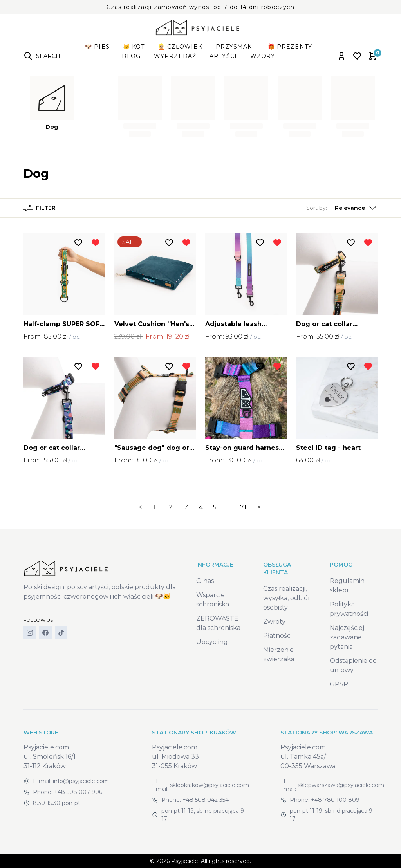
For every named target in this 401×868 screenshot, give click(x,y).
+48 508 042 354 (206, 800)
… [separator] (229, 507)
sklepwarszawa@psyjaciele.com (341, 785)
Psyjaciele (185, 861)
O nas (205, 581)
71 (243, 507)
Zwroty (274, 622)
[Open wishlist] (357, 56)
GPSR (339, 684)
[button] (342, 208)
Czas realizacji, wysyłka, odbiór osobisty (287, 598)
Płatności (277, 636)
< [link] (140, 507)
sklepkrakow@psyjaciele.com (210, 785)
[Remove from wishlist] (96, 243)
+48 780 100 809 (335, 800)
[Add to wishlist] (78, 243)
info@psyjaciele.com (81, 781)
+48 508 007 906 (78, 792)
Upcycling (212, 642)
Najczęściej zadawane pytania (347, 637)
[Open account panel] (341, 56)
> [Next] (259, 507)
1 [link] (154, 507)
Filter (40, 208)
